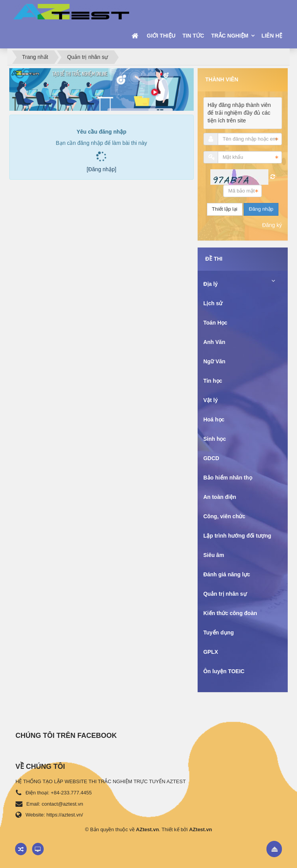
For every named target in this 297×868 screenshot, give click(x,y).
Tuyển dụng (219, 633)
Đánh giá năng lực (227, 574)
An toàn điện (220, 497)
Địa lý (211, 284)
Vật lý (211, 400)
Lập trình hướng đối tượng (237, 536)
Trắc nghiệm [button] (230, 36)
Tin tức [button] (193, 36)
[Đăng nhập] (102, 169)
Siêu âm (214, 555)
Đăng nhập (261, 209)
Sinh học (215, 439)
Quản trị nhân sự (225, 594)
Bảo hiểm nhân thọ (228, 478)
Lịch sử (213, 303)
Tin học (213, 381)
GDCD (211, 458)
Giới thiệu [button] (161, 36)
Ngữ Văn (214, 361)
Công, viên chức (224, 516)
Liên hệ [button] (272, 36)
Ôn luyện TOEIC (224, 671)
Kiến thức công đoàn (230, 613)
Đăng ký (272, 225)
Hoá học (214, 419)
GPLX (211, 652)
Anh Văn (214, 342)
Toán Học (215, 323)
